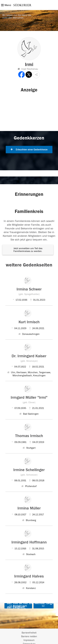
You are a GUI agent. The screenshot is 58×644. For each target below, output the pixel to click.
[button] (36, 75)
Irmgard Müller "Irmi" (29, 399)
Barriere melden (29, 636)
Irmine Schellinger (29, 472)
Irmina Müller (29, 508)
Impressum (29, 640)
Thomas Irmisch (29, 436)
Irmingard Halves (29, 576)
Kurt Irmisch (29, 322)
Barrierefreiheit (29, 633)
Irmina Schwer (29, 291)
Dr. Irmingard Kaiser (29, 358)
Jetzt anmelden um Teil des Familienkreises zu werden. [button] (28, 250)
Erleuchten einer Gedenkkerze (29, 150)
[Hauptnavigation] (29, 5)
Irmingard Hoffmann (29, 542)
